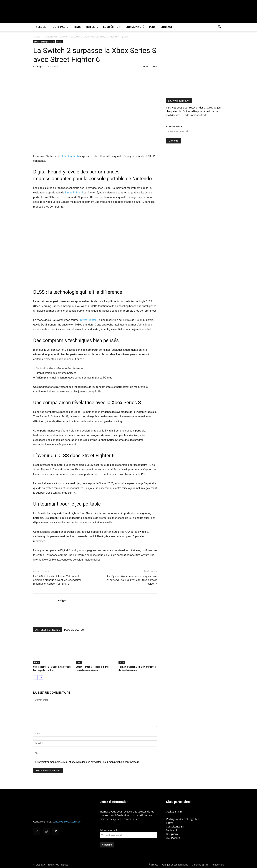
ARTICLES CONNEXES (48, 630)
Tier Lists (92, 27)
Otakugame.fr (174, 812)
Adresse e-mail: (175, 126)
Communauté (135, 27)
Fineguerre (172, 834)
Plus (152, 27)
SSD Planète (173, 838)
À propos (153, 865)
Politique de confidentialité (175, 865)
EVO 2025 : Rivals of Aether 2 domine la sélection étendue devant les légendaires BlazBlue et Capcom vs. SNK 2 (57, 580)
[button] (220, 27)
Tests (77, 27)
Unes (59, 42)
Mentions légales (200, 865)
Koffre (170, 823)
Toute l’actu (60, 27)
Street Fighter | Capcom (56, 37)
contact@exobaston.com (67, 822)
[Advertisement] (196, 65)
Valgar (40, 66)
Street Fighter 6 (70, 156)
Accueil (41, 27)
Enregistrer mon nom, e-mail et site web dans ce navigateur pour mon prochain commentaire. (88, 762)
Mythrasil (171, 830)
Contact (166, 27)
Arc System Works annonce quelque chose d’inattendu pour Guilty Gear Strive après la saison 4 (132, 580)
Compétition (112, 27)
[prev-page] (35, 678)
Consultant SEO (175, 827)
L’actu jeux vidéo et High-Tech (183, 819)
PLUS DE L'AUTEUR (75, 630)
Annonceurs (218, 865)
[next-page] (41, 678)
